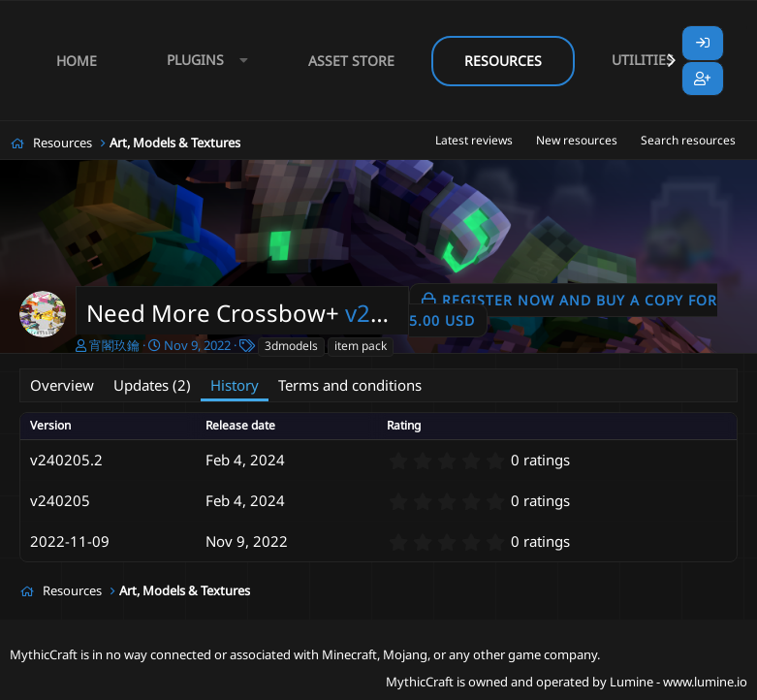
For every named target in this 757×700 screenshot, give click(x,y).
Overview (62, 385)
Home (77, 61)
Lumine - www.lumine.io (678, 682)
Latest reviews (474, 140)
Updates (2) (152, 385)
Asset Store (351, 61)
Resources (503, 61)
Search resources (688, 140)
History (235, 385)
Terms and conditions (350, 385)
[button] (203, 61)
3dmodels (291, 346)
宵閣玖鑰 (114, 345)
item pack (361, 346)
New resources (577, 140)
